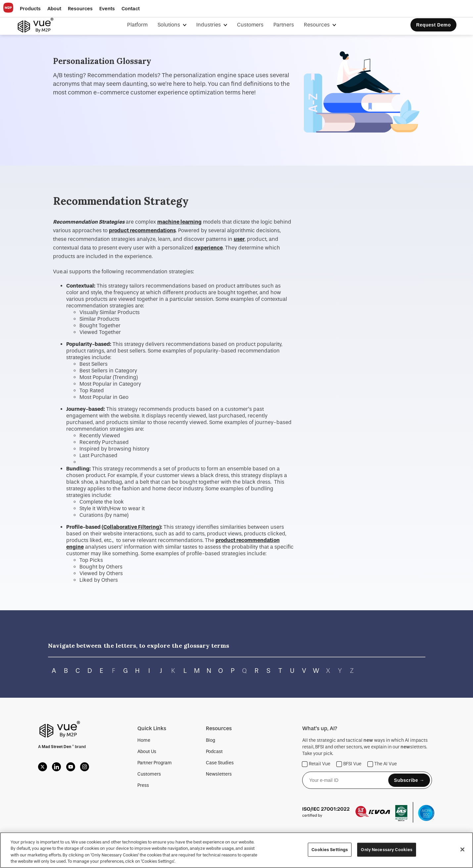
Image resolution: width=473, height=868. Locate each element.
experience (209, 248)
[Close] (462, 849)
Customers (250, 25)
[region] (236, 850)
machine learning (179, 222)
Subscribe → (409, 780)
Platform (137, 25)
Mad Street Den (57, 747)
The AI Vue (382, 764)
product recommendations (142, 230)
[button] (30, 9)
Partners (284, 25)
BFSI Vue (349, 764)
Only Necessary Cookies (387, 850)
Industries (209, 25)
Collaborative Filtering (131, 527)
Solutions (169, 25)
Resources (317, 25)
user (239, 239)
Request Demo (433, 25)
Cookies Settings (330, 850)
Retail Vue (316, 764)
